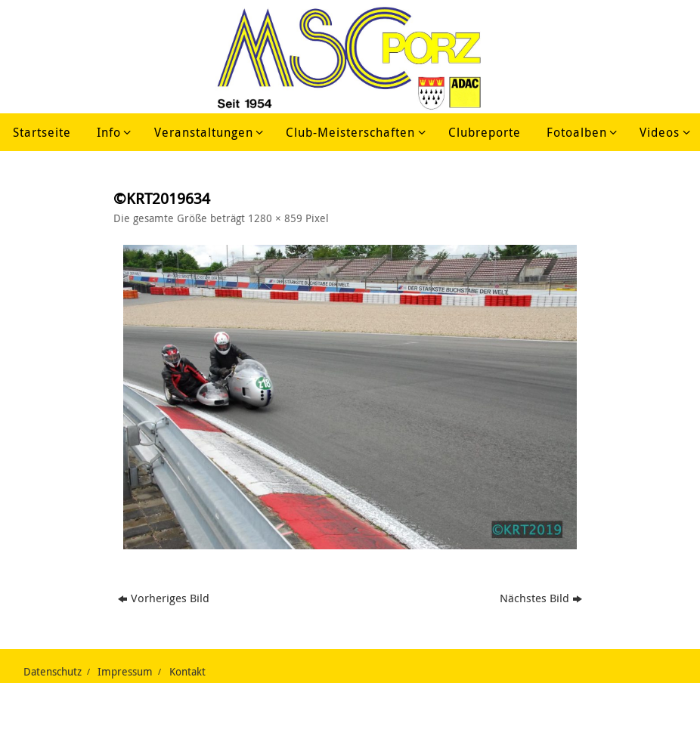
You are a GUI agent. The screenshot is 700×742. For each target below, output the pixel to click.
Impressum (125, 672)
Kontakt (187, 672)
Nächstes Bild (541, 598)
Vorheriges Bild (164, 598)
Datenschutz (53, 672)
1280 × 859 (275, 218)
